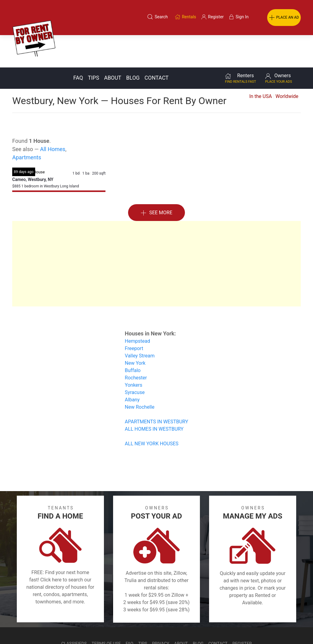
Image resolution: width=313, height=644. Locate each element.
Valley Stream (140, 323)
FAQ (78, 45)
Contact (157, 45)
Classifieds (74, 611)
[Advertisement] (156, 231)
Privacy (161, 611)
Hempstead (137, 309)
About (112, 45)
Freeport (134, 316)
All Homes (53, 117)
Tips (94, 45)
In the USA (260, 64)
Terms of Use (106, 611)
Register (242, 611)
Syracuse (135, 360)
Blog (133, 45)
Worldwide (287, 64)
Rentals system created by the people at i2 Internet (221, 627)
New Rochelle (140, 375)
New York (135, 331)
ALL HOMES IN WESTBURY (154, 397)
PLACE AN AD (284, 18)
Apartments (27, 125)
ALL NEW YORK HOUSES (151, 411)
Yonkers (133, 353)
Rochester (136, 345)
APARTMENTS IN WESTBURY (156, 389)
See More (156, 181)
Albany (132, 367)
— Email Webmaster (289, 627)
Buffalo (133, 338)
